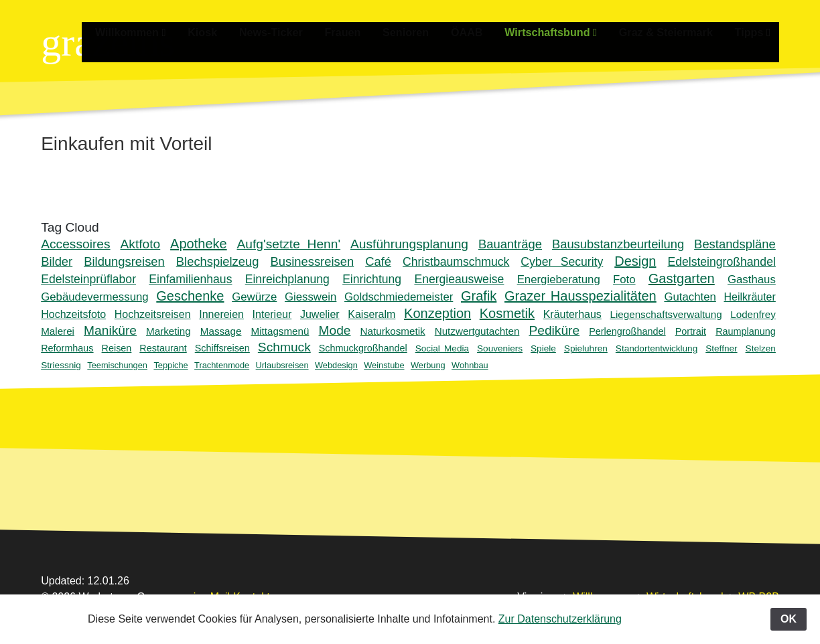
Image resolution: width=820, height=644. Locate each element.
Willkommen (151, 32)
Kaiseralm (371, 314)
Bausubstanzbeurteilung (618, 244)
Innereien (221, 314)
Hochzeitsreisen (153, 314)
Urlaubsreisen (282, 365)
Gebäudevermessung (94, 297)
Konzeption (437, 313)
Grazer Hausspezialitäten (580, 296)
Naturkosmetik (393, 331)
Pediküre (554, 330)
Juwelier (320, 314)
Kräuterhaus (572, 314)
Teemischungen (117, 365)
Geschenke (190, 296)
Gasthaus (752, 279)
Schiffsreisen (222, 348)
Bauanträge (510, 244)
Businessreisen (312, 261)
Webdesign (336, 365)
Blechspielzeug (218, 261)
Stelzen (761, 348)
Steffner (721, 348)
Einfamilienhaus (190, 279)
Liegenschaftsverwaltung (666, 314)
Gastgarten (682, 278)
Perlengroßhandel (627, 331)
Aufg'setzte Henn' (289, 244)
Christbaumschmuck (456, 262)
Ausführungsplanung (409, 244)
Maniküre (110, 330)
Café (378, 261)
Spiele (543, 348)
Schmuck (284, 347)
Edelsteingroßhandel (721, 262)
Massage (221, 331)
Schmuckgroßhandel (363, 348)
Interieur (272, 314)
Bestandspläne (735, 244)
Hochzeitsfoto (73, 314)
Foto (624, 279)
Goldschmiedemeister (399, 297)
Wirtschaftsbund (558, 32)
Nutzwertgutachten (477, 331)
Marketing (168, 331)
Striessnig (61, 365)
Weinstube (384, 365)
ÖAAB (477, 32)
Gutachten (690, 297)
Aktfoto (141, 244)
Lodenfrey (753, 314)
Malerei (58, 331)
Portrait (691, 331)
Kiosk (222, 32)
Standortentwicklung (657, 348)
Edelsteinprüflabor (88, 279)
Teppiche (170, 365)
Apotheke (199, 244)
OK (789, 619)
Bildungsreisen (124, 261)
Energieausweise (459, 279)
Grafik (479, 296)
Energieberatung (559, 279)
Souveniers (500, 348)
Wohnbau (470, 365)
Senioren (417, 32)
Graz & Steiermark (670, 32)
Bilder (57, 261)
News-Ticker (287, 32)
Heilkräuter (749, 297)
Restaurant (163, 348)
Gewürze (254, 297)
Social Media (442, 348)
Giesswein (311, 297)
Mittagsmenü (280, 331)
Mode (335, 330)
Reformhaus (67, 348)
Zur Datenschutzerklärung (560, 619)
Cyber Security (562, 262)
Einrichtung (372, 279)
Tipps (755, 32)
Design (635, 261)
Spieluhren (586, 348)
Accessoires (75, 244)
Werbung (428, 365)
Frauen (357, 32)
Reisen (117, 348)
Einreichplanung (287, 279)
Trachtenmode (222, 365)
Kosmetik (507, 313)
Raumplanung (746, 331)
